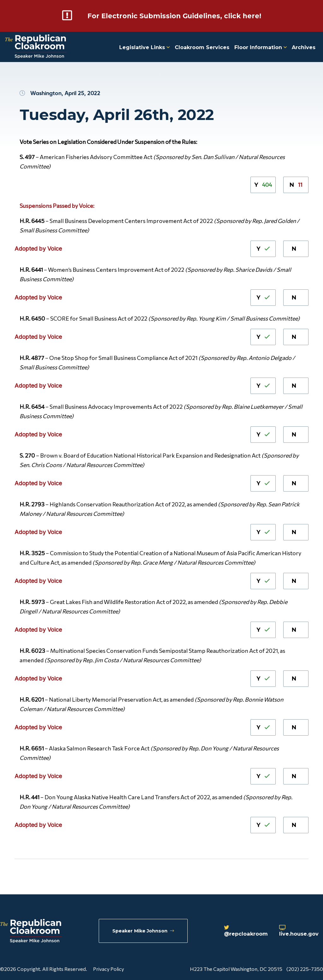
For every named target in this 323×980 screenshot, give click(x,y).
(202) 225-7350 (305, 969)
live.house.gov (301, 932)
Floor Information (261, 47)
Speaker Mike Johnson (144, 931)
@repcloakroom (245, 932)
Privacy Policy (109, 969)
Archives (304, 47)
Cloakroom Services (202, 47)
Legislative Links (144, 47)
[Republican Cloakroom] (36, 47)
